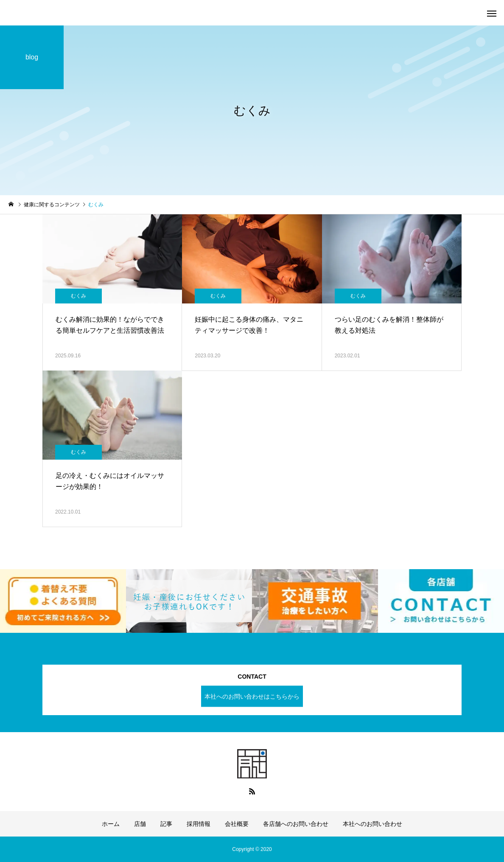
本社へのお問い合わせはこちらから (252, 696)
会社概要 (237, 824)
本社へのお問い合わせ (372, 824)
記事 (166, 824)
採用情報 (199, 824)
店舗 (140, 824)
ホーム (111, 824)
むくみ (78, 296)
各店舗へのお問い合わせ (296, 824)
